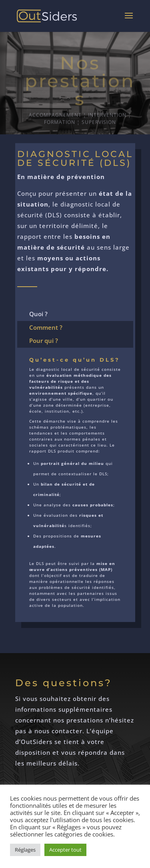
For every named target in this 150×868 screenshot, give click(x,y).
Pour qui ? (44, 341)
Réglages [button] (25, 850)
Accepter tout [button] (65, 850)
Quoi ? (38, 314)
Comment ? (46, 327)
